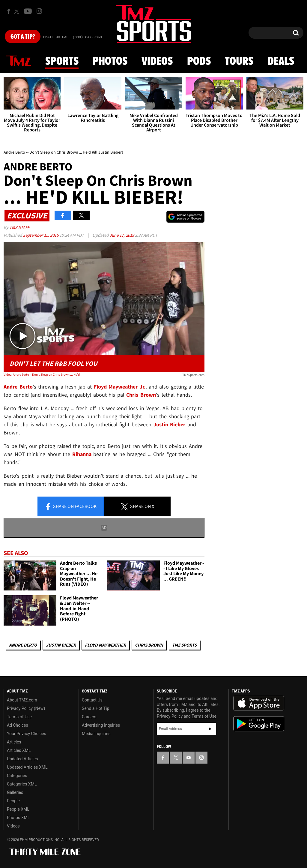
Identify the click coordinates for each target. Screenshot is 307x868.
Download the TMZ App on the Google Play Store (259, 724)
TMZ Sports (184, 645)
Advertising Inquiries (101, 725)
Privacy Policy (170, 716)
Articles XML (19, 750)
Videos (157, 62)
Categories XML (22, 784)
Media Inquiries (96, 734)
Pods (199, 62)
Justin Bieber (61, 645)
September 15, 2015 (41, 235)
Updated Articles (22, 759)
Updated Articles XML (27, 767)
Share (70, 507)
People (13, 801)
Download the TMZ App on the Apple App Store (259, 703)
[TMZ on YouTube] (189, 758)
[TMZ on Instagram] (39, 11)
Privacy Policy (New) (26, 708)
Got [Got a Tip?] (23, 37)
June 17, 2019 (122, 235)
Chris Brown (149, 645)
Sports (62, 62)
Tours (239, 62)
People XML (18, 809)
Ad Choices (18, 725)
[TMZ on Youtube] (28, 11)
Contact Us (92, 700)
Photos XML (18, 818)
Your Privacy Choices (27, 734)
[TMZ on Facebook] (9, 11)
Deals (281, 62)
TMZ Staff (19, 227)
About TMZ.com (22, 700)
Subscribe (210, 729)
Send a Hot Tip (95, 708)
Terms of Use (19, 717)
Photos (110, 62)
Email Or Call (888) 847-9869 (73, 37)
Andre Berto (23, 645)
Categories (17, 776)
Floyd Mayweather (105, 645)
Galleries (15, 792)
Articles (14, 742)
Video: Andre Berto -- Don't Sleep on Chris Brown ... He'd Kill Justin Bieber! (44, 374)
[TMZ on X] (18, 11)
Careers (89, 717)
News (19, 61)
